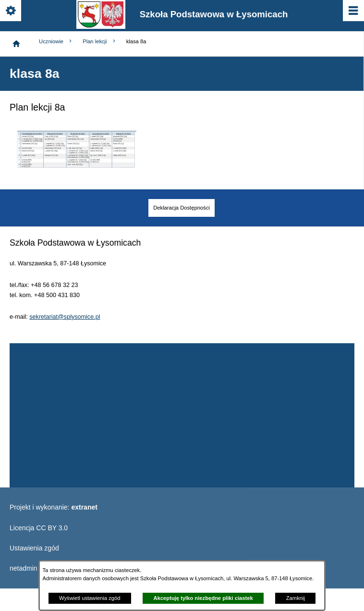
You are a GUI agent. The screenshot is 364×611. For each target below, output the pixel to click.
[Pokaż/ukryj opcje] (11, 11)
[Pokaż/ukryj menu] (353, 11)
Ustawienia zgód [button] (34, 548)
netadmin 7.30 (31, 568)
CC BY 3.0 (52, 528)
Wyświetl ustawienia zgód (90, 598)
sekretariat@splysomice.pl (65, 317)
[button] (76, 167)
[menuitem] (182, 208)
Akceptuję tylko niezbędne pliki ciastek (203, 598)
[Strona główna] (16, 44)
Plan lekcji (99, 41)
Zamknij (296, 598)
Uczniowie (56, 41)
